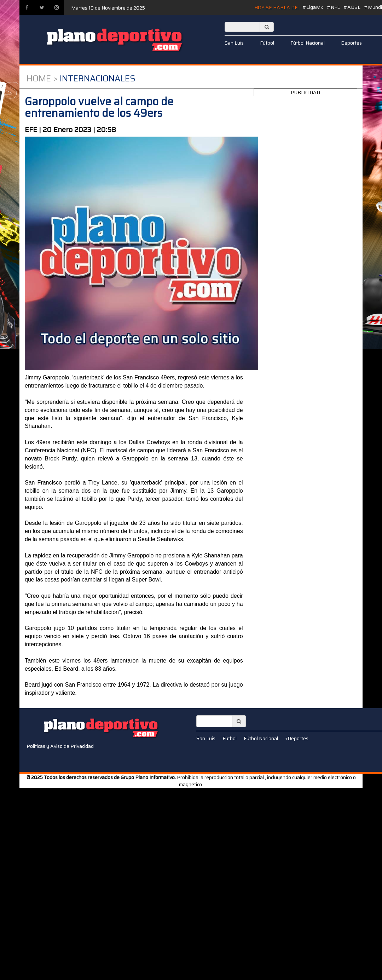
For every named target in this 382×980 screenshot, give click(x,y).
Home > (42, 79)
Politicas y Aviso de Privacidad (60, 746)
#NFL (333, 7)
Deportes (351, 43)
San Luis (234, 43)
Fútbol (267, 43)
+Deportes (297, 738)
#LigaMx (313, 7)
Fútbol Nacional (308, 43)
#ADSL (352, 7)
